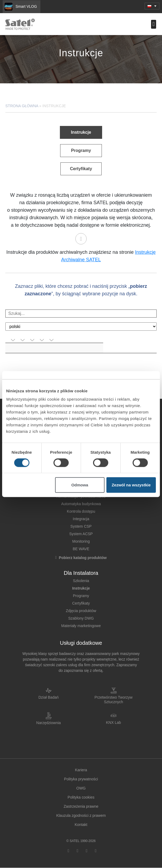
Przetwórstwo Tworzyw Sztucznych (113, 700)
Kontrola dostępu (81, 511)
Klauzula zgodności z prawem (81, 815)
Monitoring (81, 541)
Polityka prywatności (81, 779)
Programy (81, 596)
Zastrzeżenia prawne (81, 806)
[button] (152, 6)
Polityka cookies (81, 797)
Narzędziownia (49, 723)
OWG (81, 788)
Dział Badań (49, 697)
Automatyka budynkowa (81, 504)
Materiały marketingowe (81, 626)
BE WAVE (81, 549)
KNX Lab (113, 722)
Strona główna (22, 106)
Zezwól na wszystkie (131, 485)
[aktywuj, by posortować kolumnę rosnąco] (14, 340)
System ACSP (81, 534)
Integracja (81, 519)
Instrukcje (81, 588)
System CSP (81, 526)
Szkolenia (81, 581)
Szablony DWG (81, 618)
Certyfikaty (81, 603)
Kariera (81, 770)
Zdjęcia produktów (81, 611)
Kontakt (81, 825)
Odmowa (80, 485)
